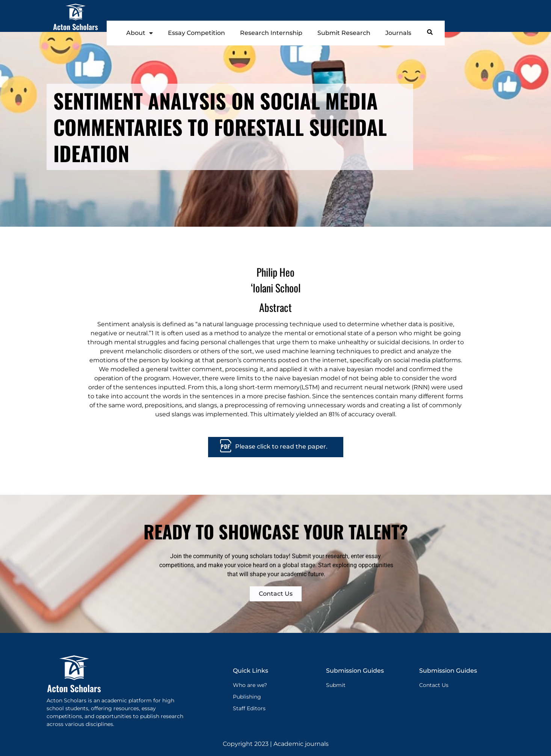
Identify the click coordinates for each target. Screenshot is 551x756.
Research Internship (271, 33)
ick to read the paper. (295, 447)
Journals (398, 33)
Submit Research (344, 33)
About (140, 33)
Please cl (248, 447)
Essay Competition (196, 33)
